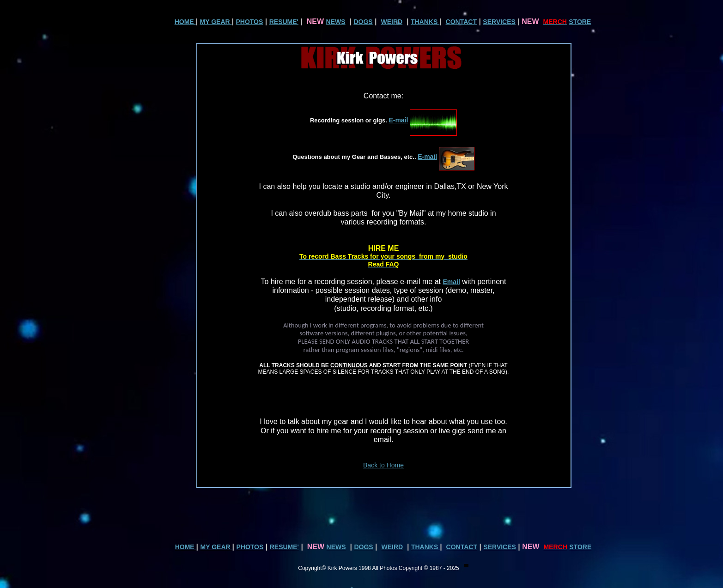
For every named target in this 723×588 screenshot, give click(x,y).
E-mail (398, 120)
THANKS (425, 22)
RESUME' (284, 22)
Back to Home (383, 465)
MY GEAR (216, 22)
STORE (580, 22)
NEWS (336, 22)
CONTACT (461, 22)
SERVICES (499, 22)
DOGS (363, 22)
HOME (185, 22)
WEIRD (392, 22)
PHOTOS (249, 22)
